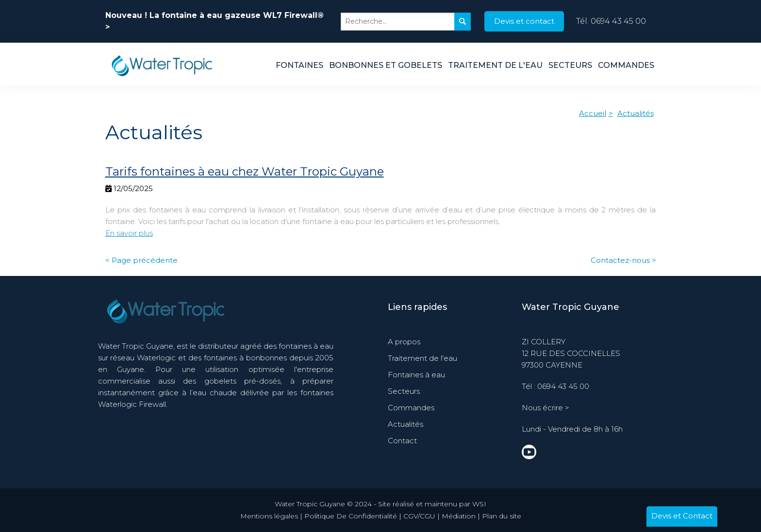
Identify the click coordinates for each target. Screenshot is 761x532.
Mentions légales (269, 516)
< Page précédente (141, 260)
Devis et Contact (682, 516)
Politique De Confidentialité (351, 516)
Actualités (636, 113)
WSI (479, 504)
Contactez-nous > (623, 260)
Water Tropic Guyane (571, 307)
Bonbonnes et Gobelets (386, 65)
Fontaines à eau (416, 375)
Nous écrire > (546, 408)
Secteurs (570, 65)
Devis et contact (524, 21)
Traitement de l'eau (495, 65)
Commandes (626, 65)
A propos (404, 342)
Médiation (459, 516)
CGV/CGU (419, 516)
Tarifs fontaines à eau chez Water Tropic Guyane (245, 171)
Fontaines (299, 65)
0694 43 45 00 (618, 21)
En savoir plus (129, 233)
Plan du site (502, 516)
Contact (402, 441)
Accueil (593, 113)
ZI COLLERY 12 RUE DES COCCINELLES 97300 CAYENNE (571, 353)
